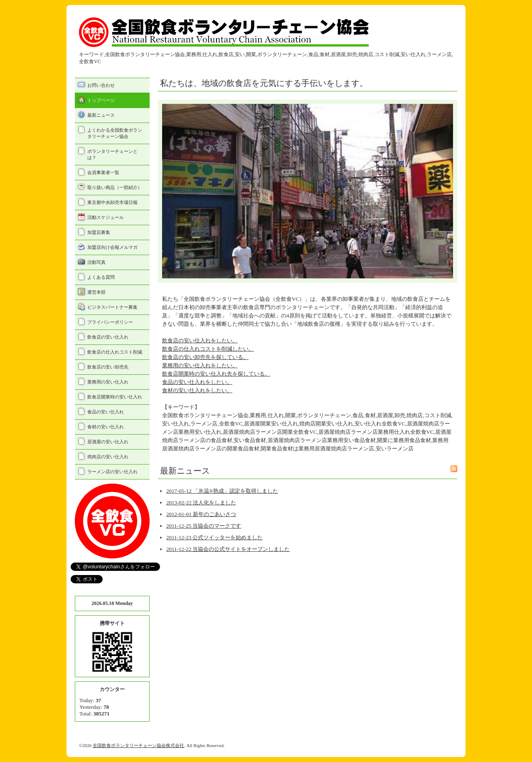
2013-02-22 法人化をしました (201, 503)
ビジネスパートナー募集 (112, 307)
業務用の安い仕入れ (108, 382)
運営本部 (96, 292)
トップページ (101, 100)
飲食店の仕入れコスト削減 (115, 352)
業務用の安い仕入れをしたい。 (200, 365)
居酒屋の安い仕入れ (108, 442)
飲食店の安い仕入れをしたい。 (200, 340)
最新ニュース (101, 115)
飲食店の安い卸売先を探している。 (205, 357)
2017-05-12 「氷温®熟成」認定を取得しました (222, 491)
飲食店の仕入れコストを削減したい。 (208, 349)
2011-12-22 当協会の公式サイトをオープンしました (228, 549)
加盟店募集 (99, 232)
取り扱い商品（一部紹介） (115, 187)
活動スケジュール (106, 217)
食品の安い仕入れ (106, 412)
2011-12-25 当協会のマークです (204, 526)
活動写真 (96, 262)
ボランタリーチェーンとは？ (112, 154)
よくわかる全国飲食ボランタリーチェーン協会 (115, 133)
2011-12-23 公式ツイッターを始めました (214, 537)
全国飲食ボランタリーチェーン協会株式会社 (138, 745)
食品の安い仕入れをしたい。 (197, 382)
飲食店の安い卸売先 (108, 367)
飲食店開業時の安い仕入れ (115, 397)
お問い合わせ (101, 85)
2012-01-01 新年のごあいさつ (201, 514)
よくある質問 (101, 277)
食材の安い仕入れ (106, 427)
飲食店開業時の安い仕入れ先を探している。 (216, 374)
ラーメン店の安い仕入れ (112, 472)
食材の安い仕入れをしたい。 (197, 390)
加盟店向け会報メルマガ (112, 247)
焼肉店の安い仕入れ (108, 457)
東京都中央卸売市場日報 (112, 202)
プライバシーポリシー (110, 322)
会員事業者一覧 (103, 172)
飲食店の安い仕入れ (108, 337)
